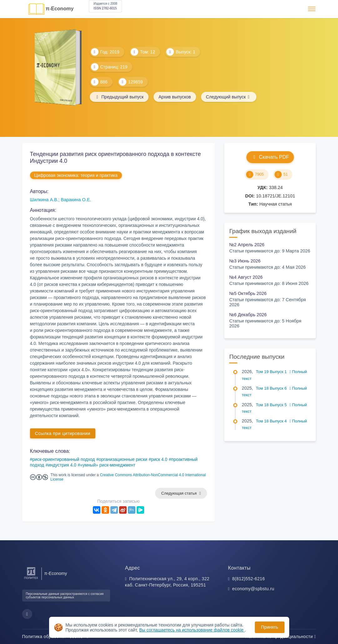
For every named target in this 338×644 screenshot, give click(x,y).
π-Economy (60, 9)
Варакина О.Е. (76, 200)
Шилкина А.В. (44, 200)
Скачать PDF (270, 157)
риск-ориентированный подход (63, 459)
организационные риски (123, 459)
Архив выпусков (175, 97)
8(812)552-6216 (249, 579)
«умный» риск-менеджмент (108, 465)
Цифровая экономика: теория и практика (76, 175)
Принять (270, 627)
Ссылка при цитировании (63, 433)
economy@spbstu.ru (253, 589)
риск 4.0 (159, 459)
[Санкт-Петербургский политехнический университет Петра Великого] (31, 579)
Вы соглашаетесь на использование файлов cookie (192, 630)
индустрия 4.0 (62, 465)
